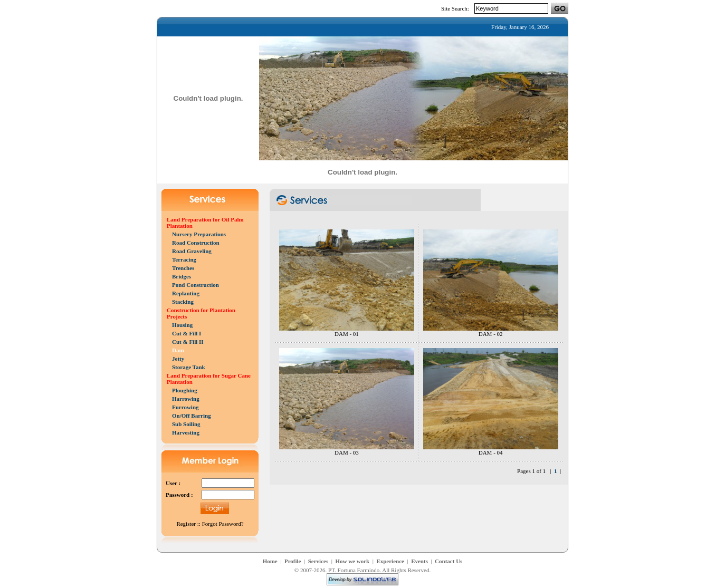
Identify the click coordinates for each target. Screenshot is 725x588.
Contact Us (449, 561)
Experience (390, 561)
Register (186, 524)
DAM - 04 (491, 452)
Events (419, 561)
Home (270, 561)
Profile (293, 561)
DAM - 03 (347, 452)
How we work (352, 561)
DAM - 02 (491, 334)
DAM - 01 (347, 334)
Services (318, 561)
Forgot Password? (223, 524)
